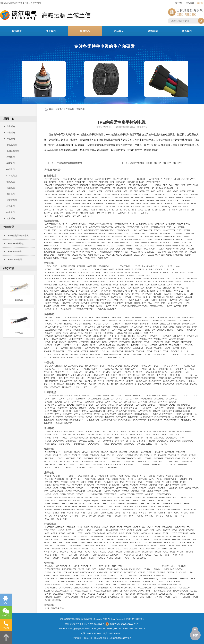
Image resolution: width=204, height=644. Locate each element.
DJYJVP (147, 396)
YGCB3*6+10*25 (146, 510)
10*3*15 (152, 402)
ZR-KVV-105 (51, 300)
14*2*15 (145, 227)
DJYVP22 (67, 414)
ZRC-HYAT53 (69, 435)
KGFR (107, 194)
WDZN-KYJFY (106, 252)
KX (78, 378)
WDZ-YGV (180, 527)
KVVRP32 (59, 336)
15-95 (133, 594)
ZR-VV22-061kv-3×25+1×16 (129, 458)
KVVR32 (87, 336)
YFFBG (144, 485)
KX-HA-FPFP (154, 375)
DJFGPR (77, 216)
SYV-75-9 (119, 441)
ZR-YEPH (158, 348)
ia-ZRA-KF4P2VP (103, 179)
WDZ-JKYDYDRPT (107, 309)
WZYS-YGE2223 (124, 255)
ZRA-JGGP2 (99, 555)
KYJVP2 (150, 269)
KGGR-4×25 (70, 540)
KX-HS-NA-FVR (91, 369)
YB (148, 504)
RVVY (55, 339)
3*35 (82, 575)
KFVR (135, 201)
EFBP (96, 513)
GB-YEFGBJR (160, 432)
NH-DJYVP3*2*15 (167, 405)
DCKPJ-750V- (100, 269)
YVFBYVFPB (108, 488)
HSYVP (154, 324)
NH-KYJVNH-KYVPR (97, 201)
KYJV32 (147, 282)
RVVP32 (77, 336)
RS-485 (132, 336)
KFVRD (82, 507)
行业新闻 (10, 133)
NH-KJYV (54, 291)
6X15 (80, 297)
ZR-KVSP (95, 330)
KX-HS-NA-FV (72, 369)
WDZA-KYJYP (146, 230)
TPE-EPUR (86, 566)
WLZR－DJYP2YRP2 (113, 399)
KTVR (157, 303)
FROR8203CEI (69, 569)
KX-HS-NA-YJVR (128, 369)
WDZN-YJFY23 (121, 252)
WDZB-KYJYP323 (156, 255)
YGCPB (56, 476)
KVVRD (59, 507)
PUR (108, 566)
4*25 (151, 533)
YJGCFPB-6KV (52, 513)
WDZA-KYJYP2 (164, 246)
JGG (89, 530)
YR (67, 585)
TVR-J (149, 597)
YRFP (84, 585)
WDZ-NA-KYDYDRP (163, 414)
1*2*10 (143, 345)
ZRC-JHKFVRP (122, 198)
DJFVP (70, 399)
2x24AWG (141, 336)
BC (90, 384)
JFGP (145, 204)
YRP (72, 585)
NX (82, 378)
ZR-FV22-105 (123, 207)
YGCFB (55, 552)
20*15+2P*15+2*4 (61, 485)
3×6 (141, 285)
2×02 (141, 210)
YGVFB (170, 476)
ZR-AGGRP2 (175, 345)
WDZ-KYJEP (75, 227)
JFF (133, 204)
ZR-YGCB (161, 510)
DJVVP (62, 399)
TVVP (131, 516)
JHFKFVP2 (150, 198)
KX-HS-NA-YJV (111, 369)
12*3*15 (102, 233)
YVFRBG (149, 516)
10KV (114, 585)
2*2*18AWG (172, 438)
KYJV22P (60, 272)
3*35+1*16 (83, 237)
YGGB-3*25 (147, 552)
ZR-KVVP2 (95, 354)
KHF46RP (121, 182)
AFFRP (48, 179)
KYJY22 (49, 269)
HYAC (124, 432)
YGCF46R (161, 201)
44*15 (186, 194)
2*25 (172, 269)
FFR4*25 (132, 188)
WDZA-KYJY (178, 246)
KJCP (147, 300)
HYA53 (132, 432)
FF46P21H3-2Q (56, 182)
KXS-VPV (59, 372)
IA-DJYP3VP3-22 (180, 417)
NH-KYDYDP (169, 230)
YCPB (161, 501)
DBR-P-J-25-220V (85, 582)
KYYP (48, 342)
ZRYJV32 (181, 452)
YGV (52, 530)
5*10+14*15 (89, 485)
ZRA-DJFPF (149, 318)
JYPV (115, 591)
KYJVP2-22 (116, 297)
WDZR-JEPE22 (126, 321)
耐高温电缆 (11, 145)
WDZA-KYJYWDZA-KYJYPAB (168, 240)
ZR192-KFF (110, 333)
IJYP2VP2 (96, 342)
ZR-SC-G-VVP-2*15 (97, 378)
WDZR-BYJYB (115, 233)
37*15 (115, 285)
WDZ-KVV (90, 258)
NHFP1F (168, 179)
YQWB (95, 501)
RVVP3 (68, 330)
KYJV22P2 (71, 272)
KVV (106, 272)
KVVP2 (56, 279)
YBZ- (83, 513)
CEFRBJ (151, 572)
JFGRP (154, 345)
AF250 (158, 185)
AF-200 (60, 210)
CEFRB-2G (172, 572)
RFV (126, 179)
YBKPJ (48, 485)
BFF (136, 191)
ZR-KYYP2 (189, 336)
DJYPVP (86, 396)
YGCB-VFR (128, 507)
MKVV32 (95, 452)
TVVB (97, 510)
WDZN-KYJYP (121, 224)
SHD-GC (100, 585)
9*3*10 (115, 408)
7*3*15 (106, 396)
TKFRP (62, 194)
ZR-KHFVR (59, 213)
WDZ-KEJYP (83, 240)
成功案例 (153, 31)
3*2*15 (131, 237)
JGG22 (148, 555)
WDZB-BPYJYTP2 (67, 233)
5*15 (150, 240)
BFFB (142, 191)
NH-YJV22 (70, 458)
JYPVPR (135, 345)
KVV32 (121, 279)
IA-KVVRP (106, 291)
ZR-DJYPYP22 (125, 414)
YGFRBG (59, 479)
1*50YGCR (129, 552)
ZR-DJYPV (186, 420)
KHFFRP (76, 204)
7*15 (132, 224)
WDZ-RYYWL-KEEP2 (160, 233)
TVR (135, 597)
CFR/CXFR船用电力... (17, 244)
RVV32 (69, 336)
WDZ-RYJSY (59, 594)
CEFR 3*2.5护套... (15, 252)
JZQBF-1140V (166, 594)
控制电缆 (80, 109)
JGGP (112, 527)
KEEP (161, 249)
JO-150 (153, 594)
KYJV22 (158, 288)
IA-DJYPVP (63, 327)
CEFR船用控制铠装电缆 (18, 236)
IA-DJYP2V (159, 399)
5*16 (56, 540)
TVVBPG (114, 510)
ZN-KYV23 (187, 461)
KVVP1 (148, 327)
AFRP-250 (104, 182)
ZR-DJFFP (137, 318)
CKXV (90, 575)
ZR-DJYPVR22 (155, 420)
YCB (71, 476)
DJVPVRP (163, 402)
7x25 (138, 266)
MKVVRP (189, 297)
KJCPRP (163, 300)
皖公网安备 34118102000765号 (122, 624)
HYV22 (99, 435)
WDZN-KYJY (64, 255)
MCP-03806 (174, 318)
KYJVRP (158, 294)
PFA (150, 303)
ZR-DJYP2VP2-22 (129, 408)
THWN (157, 569)
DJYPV (126, 339)
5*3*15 (111, 405)
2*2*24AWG (79, 444)
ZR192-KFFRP (153, 182)
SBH (193, 579)
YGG (158, 530)
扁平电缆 (10, 194)
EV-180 (194, 591)
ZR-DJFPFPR (99, 336)
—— (63, 246)
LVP (47, 582)
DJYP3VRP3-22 (52, 452)
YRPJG (73, 333)
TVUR (167, 597)
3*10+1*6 (171, 227)
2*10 (193, 324)
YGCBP (68, 491)
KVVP (112, 272)
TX (112, 384)
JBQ (98, 272)
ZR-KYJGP (169, 543)
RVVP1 (85, 330)
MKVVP (179, 297)
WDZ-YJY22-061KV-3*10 (101, 224)
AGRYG (167, 530)
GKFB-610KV (146, 575)
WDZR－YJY (132, 246)
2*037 (194, 327)
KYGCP (117, 339)
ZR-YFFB (132, 479)
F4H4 (126, 201)
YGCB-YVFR (170, 479)
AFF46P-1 (114, 336)
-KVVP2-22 (152, 266)
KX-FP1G (120, 381)
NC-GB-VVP (146, 366)
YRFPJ (88, 333)
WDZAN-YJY (71, 237)
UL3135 (124, 536)
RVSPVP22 (169, 327)
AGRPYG (150, 549)
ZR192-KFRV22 (141, 333)
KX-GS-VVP (141, 381)
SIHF (86, 527)
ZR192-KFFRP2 (109, 321)
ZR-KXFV (70, 384)
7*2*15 (128, 396)
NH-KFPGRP (112, 530)
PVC (101, 566)
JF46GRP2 (85, 185)
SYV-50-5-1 (108, 441)
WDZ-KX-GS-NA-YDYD (157, 372)
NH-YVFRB (152, 497)
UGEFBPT (132, 504)
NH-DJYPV (54, 396)
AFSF (148, 210)
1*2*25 (75, 387)
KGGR (139, 530)
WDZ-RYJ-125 (83, 243)
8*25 (63, 306)
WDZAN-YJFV (107, 230)
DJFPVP (122, 213)
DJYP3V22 (58, 417)
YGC (123, 530)
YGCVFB (64, 552)
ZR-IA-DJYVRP (104, 327)
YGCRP (136, 527)
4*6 (190, 479)
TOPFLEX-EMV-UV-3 (90, 597)
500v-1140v (143, 594)
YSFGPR (109, 191)
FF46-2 (169, 204)
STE (94, 569)
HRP (128, 597)
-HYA (117, 438)
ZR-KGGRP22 (68, 291)
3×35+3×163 (124, 585)
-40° (65, 269)
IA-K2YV (147, 408)
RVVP (150, 351)
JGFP (152, 204)
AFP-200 (69, 210)
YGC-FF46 (80, 182)
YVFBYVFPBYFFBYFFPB (66, 516)
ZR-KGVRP (101, 546)
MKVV (77, 452)
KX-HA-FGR (126, 378)
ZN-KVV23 (115, 461)
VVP (58, 318)
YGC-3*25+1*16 (80, 536)
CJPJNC (161, 582)
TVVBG (105, 510)
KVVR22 (102, 282)
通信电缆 (19, 300)
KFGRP (191, 191)
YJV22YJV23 (84, 465)
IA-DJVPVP (50, 327)
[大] (104, 127)
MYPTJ (148, 354)
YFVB (75, 507)
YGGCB (49, 540)
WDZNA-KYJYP (158, 227)
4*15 (180, 303)
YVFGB (122, 546)
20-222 (81, 569)
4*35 (110, 497)
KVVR (73, 269)
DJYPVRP (128, 330)
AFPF (52, 210)
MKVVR (105, 452)
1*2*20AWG (129, 444)
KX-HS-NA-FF (190, 366)
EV (82, 358)
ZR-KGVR (90, 546)
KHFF (67, 204)
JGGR (120, 527)
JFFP (138, 204)
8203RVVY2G (156, 306)
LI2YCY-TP (118, 324)
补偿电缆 (10, 169)
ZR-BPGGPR (122, 543)
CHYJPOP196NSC (100, 588)
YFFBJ (152, 476)
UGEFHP (187, 597)
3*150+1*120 (150, 455)
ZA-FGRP (74, 555)
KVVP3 (178, 282)
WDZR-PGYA (184, 224)
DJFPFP (112, 213)
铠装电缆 (10, 188)
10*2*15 (58, 402)
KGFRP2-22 (147, 194)
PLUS (104, 597)
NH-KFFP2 (118, 303)
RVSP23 (78, 324)
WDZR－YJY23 (147, 246)
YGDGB (92, 594)
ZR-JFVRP (86, 375)
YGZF (172, 198)
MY (47, 321)
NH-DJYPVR (66, 396)
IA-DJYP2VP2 (94, 399)
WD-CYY (162, 252)
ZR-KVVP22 (76, 348)
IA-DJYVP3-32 (125, 420)
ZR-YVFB (142, 479)
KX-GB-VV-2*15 (115, 366)
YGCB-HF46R (56, 491)
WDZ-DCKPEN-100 (71, 321)
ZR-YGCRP (186, 342)
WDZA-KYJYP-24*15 (176, 249)
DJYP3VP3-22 (76, 420)
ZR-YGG (121, 540)
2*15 (53, 240)
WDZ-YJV (77, 258)
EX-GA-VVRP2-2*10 (74, 366)
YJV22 (85, 455)
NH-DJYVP (116, 396)
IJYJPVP (113, 342)
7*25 (91, 272)
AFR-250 (93, 182)
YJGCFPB (103, 476)
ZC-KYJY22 (125, 266)
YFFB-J (89, 510)
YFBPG (176, 485)
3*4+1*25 (105, 237)
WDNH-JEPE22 (142, 321)
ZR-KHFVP (98, 204)
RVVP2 (76, 330)
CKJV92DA (50, 572)
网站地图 (88, 638)
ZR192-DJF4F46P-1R (170, 324)
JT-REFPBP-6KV (110, 579)
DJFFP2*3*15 (184, 405)
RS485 (149, 348)
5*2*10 (105, 351)
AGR (153, 191)
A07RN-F (60, 527)
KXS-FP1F (147, 369)
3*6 (124, 249)
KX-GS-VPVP (155, 381)
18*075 (57, 345)
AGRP (118, 191)
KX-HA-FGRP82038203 (145, 378)
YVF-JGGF (112, 533)
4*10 (60, 330)
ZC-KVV (62, 300)
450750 (67, 294)
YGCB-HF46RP (94, 491)
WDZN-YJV (50, 227)
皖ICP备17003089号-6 (121, 638)
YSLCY (180, 330)
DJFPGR (59, 216)
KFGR (176, 191)
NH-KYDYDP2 (75, 339)
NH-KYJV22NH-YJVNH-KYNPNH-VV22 (68, 201)
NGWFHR (173, 579)
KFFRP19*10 (161, 194)
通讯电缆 (10, 182)
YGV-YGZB (173, 201)
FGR (78, 210)
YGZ (152, 530)
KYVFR (155, 272)
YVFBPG (134, 485)
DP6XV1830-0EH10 (79, 438)
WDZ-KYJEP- (121, 300)
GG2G (103, 552)
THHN (147, 569)
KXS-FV (179, 369)
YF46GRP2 (73, 185)
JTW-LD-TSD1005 (186, 594)
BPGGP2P (67, 549)
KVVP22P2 (158, 342)
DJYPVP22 (77, 402)
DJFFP (77, 411)
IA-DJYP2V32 (93, 420)
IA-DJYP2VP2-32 (109, 420)
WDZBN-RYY (146, 339)
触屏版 (200, 3)
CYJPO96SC (51, 588)
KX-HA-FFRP (125, 375)
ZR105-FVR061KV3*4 (65, 188)
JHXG (105, 527)
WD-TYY (183, 252)
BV (110, 432)
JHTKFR (132, 213)
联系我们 (190, 3)
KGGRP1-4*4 (112, 536)
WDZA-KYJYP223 (61, 249)
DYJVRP (49, 402)
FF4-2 (149, 207)
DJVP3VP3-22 (144, 411)
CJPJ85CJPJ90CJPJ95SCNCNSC (79, 572)
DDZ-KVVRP (63, 240)
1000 (75, 198)
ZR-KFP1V (150, 330)
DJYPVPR (96, 396)
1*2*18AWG (159, 438)
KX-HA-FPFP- (139, 375)
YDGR (96, 552)
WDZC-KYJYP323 (175, 255)
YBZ (159, 504)
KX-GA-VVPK (144, 384)
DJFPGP (49, 216)
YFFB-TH (73, 504)
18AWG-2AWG (137, 591)
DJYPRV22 (117, 330)
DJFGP (68, 216)
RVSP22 (68, 324)
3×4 (136, 285)
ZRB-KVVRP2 (59, 351)
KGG (175, 530)
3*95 (79, 233)
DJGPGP (191, 408)
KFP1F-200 (193, 185)
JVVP (48, 399)
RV (104, 432)
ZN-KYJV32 (173, 461)
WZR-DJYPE (133, 227)
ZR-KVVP (116, 318)
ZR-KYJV (167, 288)
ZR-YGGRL (168, 527)
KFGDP (69, 182)
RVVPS (48, 324)
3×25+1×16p (139, 497)
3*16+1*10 (57, 230)
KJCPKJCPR (159, 354)
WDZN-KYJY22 (79, 255)
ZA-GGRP (85, 555)
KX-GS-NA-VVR (171, 366)
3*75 (140, 482)
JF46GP (110, 185)
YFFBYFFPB (122, 488)
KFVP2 (95, 198)
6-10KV (113, 476)
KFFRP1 (132, 210)
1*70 (137, 552)
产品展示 (119, 31)
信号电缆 (10, 212)
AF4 (112, 182)
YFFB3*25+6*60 (52, 585)
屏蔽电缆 (10, 163)
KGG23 (48, 345)
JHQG (61, 530)
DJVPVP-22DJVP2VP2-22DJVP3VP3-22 (172, 411)
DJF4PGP (145, 213)
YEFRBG (49, 479)
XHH (173, 566)
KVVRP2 (80, 279)
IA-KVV (94, 291)
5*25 (61, 237)
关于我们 (179, 3)
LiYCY (48, 303)
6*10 (193, 510)
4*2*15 (97, 414)
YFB (182, 516)
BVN (117, 569)
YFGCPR (101, 339)
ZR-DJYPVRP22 (171, 420)
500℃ (92, 191)
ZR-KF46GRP (98, 185)
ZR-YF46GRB (173, 510)
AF (78, 191)
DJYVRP (105, 330)
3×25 (61, 224)
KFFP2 (97, 321)
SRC (88, 569)
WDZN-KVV (170, 237)
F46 (171, 185)
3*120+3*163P (95, 482)
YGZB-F (102, 549)
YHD (80, 527)
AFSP (100, 191)
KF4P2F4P (118, 179)
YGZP (168, 348)
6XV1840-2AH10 (98, 438)
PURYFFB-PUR (111, 482)
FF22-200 (110, 207)
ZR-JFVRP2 (99, 375)
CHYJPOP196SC (82, 588)
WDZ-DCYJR (124, 230)
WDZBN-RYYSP (176, 339)
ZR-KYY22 (52, 282)
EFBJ (103, 513)
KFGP (183, 191)
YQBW (87, 501)
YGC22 (66, 455)
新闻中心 (85, 31)
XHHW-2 (182, 566)
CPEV (48, 432)
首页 (51, 109)
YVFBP (135, 501)
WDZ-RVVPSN (183, 327)
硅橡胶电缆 (11, 200)
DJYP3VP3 (101, 405)
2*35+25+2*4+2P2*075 (178, 591)
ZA (143, 266)
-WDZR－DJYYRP (80, 249)
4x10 (84, 269)
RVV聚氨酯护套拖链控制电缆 (69, 163)
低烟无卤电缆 (12, 151)
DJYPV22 (142, 402)
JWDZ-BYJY (191, 233)
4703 (126, 591)
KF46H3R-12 (173, 321)
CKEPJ (111, 575)
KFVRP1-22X (107, 198)
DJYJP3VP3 (51, 405)
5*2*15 (77, 414)
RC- (80, 381)
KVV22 (120, 272)
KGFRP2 (125, 194)
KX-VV (128, 372)
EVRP (48, 594)
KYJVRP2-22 (180, 294)
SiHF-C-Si (96, 527)
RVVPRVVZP (131, 324)
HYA (47, 608)
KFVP (87, 198)
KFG (169, 191)
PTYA (134, 438)
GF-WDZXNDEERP (143, 588)
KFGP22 (56, 549)
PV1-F (149, 591)
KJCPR (154, 300)
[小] (111, 127)
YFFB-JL (178, 504)
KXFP (104, 276)
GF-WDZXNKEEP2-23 (100, 591)
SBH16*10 (184, 579)
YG (148, 191)
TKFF (48, 194)
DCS (104, 342)
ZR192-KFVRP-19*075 (88, 188)
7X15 (96, 297)
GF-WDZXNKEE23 (80, 591)
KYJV (113, 282)
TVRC (141, 597)
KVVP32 (49, 336)
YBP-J (168, 485)
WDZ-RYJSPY (73, 594)
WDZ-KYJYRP (77, 252)
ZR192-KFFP (140, 303)
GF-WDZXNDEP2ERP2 (165, 588)
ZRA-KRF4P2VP (86, 179)
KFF (141, 188)
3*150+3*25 (135, 543)
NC (117, 384)
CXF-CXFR (102, 572)
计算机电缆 (11, 176)
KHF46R (140, 182)
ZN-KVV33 (129, 461)
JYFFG (159, 597)
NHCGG (111, 540)
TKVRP (71, 194)
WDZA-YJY (120, 227)
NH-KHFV (172, 303)
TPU (121, 566)
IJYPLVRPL (84, 342)
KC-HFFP (64, 378)
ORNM (55, 575)
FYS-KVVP (66, 309)
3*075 (56, 179)
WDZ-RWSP (51, 330)
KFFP (147, 188)
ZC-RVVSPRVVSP (166, 330)
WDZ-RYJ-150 (98, 243)
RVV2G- (49, 566)
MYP (52, 321)
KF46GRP (120, 185)
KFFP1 (124, 210)
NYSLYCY (192, 330)
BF (131, 191)
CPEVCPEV (125, 348)
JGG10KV (142, 558)
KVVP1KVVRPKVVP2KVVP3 (134, 306)
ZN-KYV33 (50, 465)
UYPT (140, 354)
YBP (161, 485)
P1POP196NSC (125, 588)
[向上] (195, 634)
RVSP (126, 354)
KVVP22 (90, 276)
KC (95, 384)
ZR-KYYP (177, 336)
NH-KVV (116, 294)
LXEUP (76, 566)
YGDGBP (101, 594)
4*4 (162, 266)
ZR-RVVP (130, 351)
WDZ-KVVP (149, 249)
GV (144, 527)
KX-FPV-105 (90, 381)
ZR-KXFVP (82, 384)
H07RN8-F (70, 527)
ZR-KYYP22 (65, 282)
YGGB (135, 476)
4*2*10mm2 (146, 399)
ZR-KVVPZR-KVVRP (112, 354)
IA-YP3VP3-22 (104, 408)
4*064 (110, 438)
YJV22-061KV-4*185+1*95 (103, 455)
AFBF (160, 198)
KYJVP (159, 269)
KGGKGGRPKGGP (86, 540)
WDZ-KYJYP (63, 252)
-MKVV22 (68, 452)
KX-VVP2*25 (66, 381)
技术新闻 (10, 218)
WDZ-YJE (159, 224)
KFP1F (115, 210)
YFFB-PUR (131, 482)
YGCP (176, 354)
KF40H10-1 (104, 266)
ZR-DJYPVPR (133, 399)
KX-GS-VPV (168, 381)
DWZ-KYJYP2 (140, 240)
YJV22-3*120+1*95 (134, 455)
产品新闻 (70, 109)
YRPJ (58, 333)
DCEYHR (120, 246)
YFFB (94, 476)
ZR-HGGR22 (75, 546)
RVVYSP (167, 336)
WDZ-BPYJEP (138, 233)
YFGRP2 (163, 345)
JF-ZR (177, 179)
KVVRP (135, 272)
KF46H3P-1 (140, 291)
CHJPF (183, 572)
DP (99, 441)
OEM (110, 507)
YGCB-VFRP (79, 491)
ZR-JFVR (75, 375)
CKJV (104, 575)
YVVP (76, 351)
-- (166, 198)
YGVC (158, 533)
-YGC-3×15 (129, 555)
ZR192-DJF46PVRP (138, 185)
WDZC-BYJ (94, 227)
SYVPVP (81, 435)
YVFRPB (161, 513)
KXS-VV (78, 372)
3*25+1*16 (170, 224)
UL (177, 188)
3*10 (112, 249)
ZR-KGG (98, 543)
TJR (101, 582)
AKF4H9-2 (185, 321)
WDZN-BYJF (140, 255)
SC (76, 381)
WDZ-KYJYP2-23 (105, 246)
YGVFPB (179, 476)
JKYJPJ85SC (116, 572)
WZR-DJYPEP (90, 233)
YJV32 (120, 455)
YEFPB (50, 507)
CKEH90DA (136, 582)
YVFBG (49, 482)
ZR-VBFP (144, 324)
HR (123, 597)
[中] (108, 127)
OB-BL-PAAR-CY (107, 345)
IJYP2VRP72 (124, 342)
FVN (139, 569)
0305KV (62, 405)
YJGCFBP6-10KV (53, 600)
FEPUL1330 (183, 204)
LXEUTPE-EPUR (63, 566)
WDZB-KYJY (107, 227)
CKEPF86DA (118, 582)
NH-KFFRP (106, 303)
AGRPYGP (123, 204)
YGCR (56, 536)
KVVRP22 (100, 279)
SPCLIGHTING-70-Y (174, 569)
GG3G (111, 552)
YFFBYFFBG (129, 510)
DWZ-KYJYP (126, 240)
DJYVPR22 (95, 351)
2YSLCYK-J (114, 597)
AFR (183, 185)
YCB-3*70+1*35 (118, 504)
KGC (109, 339)
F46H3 (119, 201)
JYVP (54, 399)
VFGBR (71, 488)
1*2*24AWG (71, 441)
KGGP (48, 309)
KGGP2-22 (101, 300)
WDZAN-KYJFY (91, 230)
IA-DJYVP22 (172, 399)
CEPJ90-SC (149, 582)
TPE (55, 266)
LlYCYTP (107, 324)
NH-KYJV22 (179, 288)
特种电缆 (10, 206)
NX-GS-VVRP (92, 366)
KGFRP (115, 194)
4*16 (191, 497)
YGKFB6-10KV (176, 488)
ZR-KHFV (86, 204)
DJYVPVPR (160, 408)
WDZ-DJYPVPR (97, 411)
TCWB (56, 303)
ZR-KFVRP (106, 188)
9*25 (182, 272)
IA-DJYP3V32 (140, 420)
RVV (49, 266)
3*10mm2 (77, 501)
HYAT (116, 432)
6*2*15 (138, 330)
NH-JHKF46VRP (87, 213)
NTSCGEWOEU (52, 569)
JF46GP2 (49, 185)
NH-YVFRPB (165, 497)
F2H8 (112, 201)
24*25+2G (75, 482)
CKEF (97, 575)
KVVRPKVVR (59, 276)
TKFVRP (96, 194)
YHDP (181, 555)
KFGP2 (67, 345)
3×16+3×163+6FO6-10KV (68, 579)
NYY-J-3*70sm (71, 597)
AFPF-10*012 (156, 179)
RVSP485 (58, 324)
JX (108, 384)
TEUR (174, 597)
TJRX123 (178, 582)
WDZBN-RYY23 (78, 224)
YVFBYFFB (124, 501)
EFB (90, 513)
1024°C (60, 384)
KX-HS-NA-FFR (52, 369)
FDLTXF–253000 (53, 597)
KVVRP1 (157, 327)
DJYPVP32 (157, 465)
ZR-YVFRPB (106, 501)
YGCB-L (101, 558)
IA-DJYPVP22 (146, 417)
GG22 (119, 549)
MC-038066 (162, 318)
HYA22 (107, 435)
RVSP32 (97, 324)
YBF (47, 501)
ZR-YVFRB (77, 485)
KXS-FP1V (163, 369)
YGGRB (89, 497)
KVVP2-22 (111, 279)
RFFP (127, 318)
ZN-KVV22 (100, 461)
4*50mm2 (118, 497)
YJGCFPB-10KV (149, 585)
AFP (177, 185)
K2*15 (114, 378)
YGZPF (179, 198)
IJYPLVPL (73, 342)
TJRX (107, 582)
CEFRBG (161, 572)
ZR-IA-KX (66, 387)
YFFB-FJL (168, 504)
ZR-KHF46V (168, 297)
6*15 (77, 513)
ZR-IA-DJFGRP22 (184, 414)
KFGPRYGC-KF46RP (123, 291)
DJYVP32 (183, 465)
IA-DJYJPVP (75, 327)
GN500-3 (141, 179)
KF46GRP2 (61, 185)
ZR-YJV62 (50, 458)
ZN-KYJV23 (158, 461)
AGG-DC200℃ (131, 549)
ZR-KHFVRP (110, 204)
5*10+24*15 (114, 485)
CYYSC (49, 354)
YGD (84, 594)
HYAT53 (125, 438)
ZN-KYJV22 (143, 461)
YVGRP (84, 351)
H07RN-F (49, 527)
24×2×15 (67, 411)
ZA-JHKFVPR (137, 198)
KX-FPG (130, 381)
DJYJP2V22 (70, 417)
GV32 (158, 527)
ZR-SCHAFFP (191, 378)
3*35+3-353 (83, 476)
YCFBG (65, 482)
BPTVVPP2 (117, 594)
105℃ (70, 300)
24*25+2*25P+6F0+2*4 (64, 497)
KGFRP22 (135, 194)
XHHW (165, 566)
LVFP (191, 272)
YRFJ (81, 333)
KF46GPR (90, 339)
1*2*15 (54, 348)
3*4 (55, 233)
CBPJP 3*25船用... (15, 260)
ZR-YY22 (76, 282)
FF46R (59, 204)
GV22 (150, 527)
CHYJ (113, 588)
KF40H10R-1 (166, 291)
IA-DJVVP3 (90, 327)
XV (138, 585)
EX (104, 384)
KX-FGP (110, 381)
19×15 (100, 540)
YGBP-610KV (160, 575)
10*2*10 (173, 396)
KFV (81, 198)
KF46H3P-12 (159, 321)
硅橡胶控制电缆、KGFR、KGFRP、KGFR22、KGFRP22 (156, 163)
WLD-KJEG (141, 224)
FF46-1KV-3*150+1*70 (72, 207)
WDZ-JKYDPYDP (85, 309)
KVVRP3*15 (123, 345)
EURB (110, 513)
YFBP (184, 485)
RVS (97, 432)
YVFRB (152, 513)
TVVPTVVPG (76, 246)
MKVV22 (86, 452)
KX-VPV (106, 372)
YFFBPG (153, 485)
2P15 (84, 318)
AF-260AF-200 (138, 207)
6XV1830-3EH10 (87, 441)
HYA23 (91, 435)
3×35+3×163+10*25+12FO (170, 585)
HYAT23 (148, 432)
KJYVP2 (66, 303)
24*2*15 (90, 405)
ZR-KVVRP (74, 306)
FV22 (92, 210)
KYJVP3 (138, 282)
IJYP (168, 342)
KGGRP (99, 530)
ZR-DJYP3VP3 (141, 414)
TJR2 (169, 582)
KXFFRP (157, 384)
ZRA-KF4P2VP (70, 179)
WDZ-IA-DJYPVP (121, 327)
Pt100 (123, 336)
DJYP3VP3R (62, 420)
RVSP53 (87, 324)
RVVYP (63, 339)
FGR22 (85, 210)
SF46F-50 (130, 441)
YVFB (143, 501)
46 (153, 188)
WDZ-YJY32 (97, 249)
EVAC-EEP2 (160, 591)
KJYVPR (85, 303)
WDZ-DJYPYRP (119, 237)
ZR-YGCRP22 (82, 291)
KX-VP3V (90, 372)
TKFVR (87, 194)
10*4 (177, 266)
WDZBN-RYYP (160, 339)
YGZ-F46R (183, 533)
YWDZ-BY (179, 233)
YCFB (84, 482)
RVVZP (175, 342)
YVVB (67, 507)
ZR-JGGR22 (62, 546)
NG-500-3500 (64, 198)
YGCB (48, 476)
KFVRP (150, 201)
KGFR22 (81, 266)
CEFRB (142, 572)
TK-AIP (48, 318)
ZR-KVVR (94, 288)
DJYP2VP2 (141, 405)
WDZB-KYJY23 (60, 258)
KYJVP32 (49, 272)
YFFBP (69, 479)
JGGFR (139, 555)
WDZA (134, 252)
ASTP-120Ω (50, 444)
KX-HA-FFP (112, 375)
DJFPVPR (102, 213)
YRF (78, 585)
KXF (98, 276)
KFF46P (79, 300)
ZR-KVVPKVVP (103, 318)
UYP (58, 321)
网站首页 (17, 31)
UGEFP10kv (188, 318)
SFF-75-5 (141, 441)
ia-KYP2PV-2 (180, 279)
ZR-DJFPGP (112, 555)
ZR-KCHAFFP (62, 375)
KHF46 (159, 188)
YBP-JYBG (132, 575)
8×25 (168, 536)
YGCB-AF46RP (96, 536)
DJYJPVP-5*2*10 (160, 396)
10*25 (169, 266)
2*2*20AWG (188, 441)
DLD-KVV (95, 237)
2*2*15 (101, 381)
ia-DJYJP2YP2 (109, 414)
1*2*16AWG (116, 444)
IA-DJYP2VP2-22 (162, 417)
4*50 (122, 482)
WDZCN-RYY (51, 224)
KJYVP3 (76, 303)
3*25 (85, 227)
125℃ (134, 230)
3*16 (106, 249)
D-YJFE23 (149, 252)
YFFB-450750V (64, 501)
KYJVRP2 (87, 321)
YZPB (152, 479)
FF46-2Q (166, 207)
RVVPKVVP (118, 351)
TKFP (54, 194)
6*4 (115, 501)
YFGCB (80, 488)
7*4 (83, 306)
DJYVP (185, 324)
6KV (108, 585)
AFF (165, 185)
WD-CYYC (173, 252)
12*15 (115, 240)
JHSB (96, 504)
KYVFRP (164, 272)
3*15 (150, 224)
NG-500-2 (52, 198)
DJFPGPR (88, 216)
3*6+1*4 (158, 230)
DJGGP (182, 408)
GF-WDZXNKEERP (60, 591)
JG (158, 549)
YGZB (63, 488)
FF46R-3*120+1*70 (93, 207)
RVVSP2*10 (176, 351)
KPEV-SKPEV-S (73, 318)
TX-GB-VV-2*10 (131, 366)
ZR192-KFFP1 (119, 188)
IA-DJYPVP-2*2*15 (125, 405)
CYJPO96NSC (65, 588)
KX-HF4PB (175, 375)
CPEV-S (56, 432)
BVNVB (102, 569)
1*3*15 (77, 396)
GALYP (75, 575)
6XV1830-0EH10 (144, 444)
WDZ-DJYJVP (181, 243)
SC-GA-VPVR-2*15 (54, 366)
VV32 (61, 458)
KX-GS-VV (180, 381)
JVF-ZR (185, 179)
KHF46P (131, 182)
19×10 (96, 285)
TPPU (163, 579)
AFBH (162, 210)
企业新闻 (10, 126)
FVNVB (124, 569)
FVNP (132, 569)
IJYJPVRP (137, 342)
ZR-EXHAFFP (178, 372)
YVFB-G (92, 507)
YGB (59, 519)
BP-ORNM (65, 575)
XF (133, 585)
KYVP (55, 342)
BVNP (110, 569)
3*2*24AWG (58, 441)
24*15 (121, 358)
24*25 (99, 306)
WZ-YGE (111, 255)
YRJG (65, 333)
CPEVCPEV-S (68, 432)
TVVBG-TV (90, 246)
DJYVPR (80, 405)
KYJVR (175, 272)
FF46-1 (160, 204)
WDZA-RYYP (70, 230)
